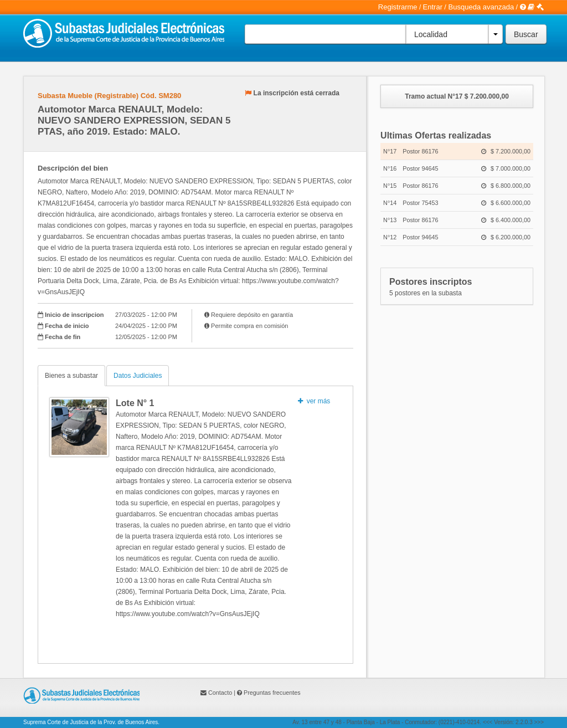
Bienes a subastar (71, 376)
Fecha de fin (63, 337)
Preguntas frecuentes (272, 693)
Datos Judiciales (138, 376)
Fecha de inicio (67, 326)
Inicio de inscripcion (74, 315)
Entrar (433, 7)
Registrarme (398, 7)
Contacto (220, 693)
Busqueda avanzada (481, 7)
